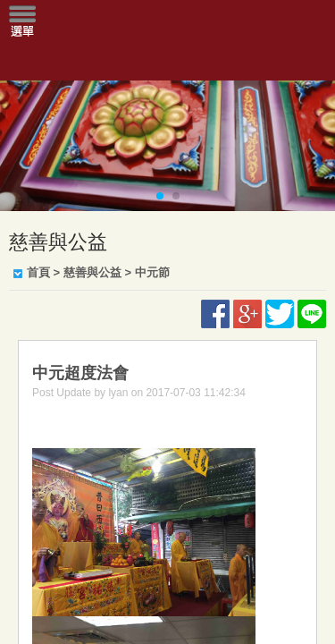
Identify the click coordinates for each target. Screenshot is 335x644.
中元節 (152, 272)
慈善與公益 (92, 272)
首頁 (38, 272)
